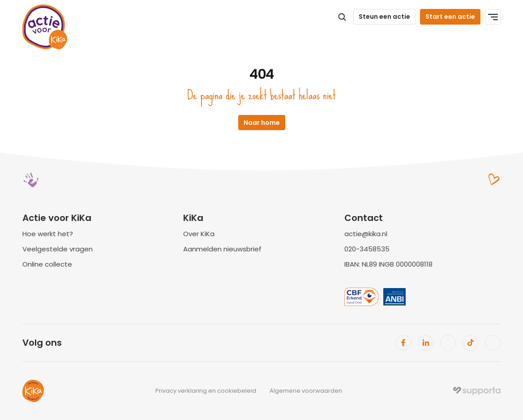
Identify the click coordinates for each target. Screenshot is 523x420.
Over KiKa (199, 234)
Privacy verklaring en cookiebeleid (206, 391)
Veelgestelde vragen (58, 249)
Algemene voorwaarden (306, 391)
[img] (477, 391)
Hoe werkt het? (48, 234)
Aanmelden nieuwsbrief (222, 249)
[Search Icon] (342, 17)
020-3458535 (367, 249)
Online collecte (47, 264)
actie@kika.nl (366, 234)
